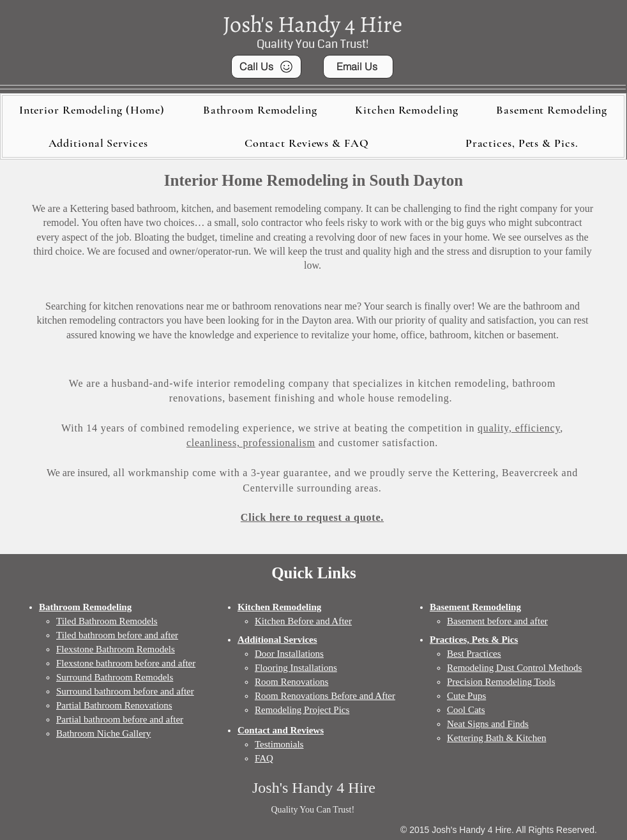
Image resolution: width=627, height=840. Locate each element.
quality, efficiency (519, 428)
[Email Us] (358, 67)
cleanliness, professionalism (251, 443)
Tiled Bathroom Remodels (107, 621)
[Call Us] (266, 67)
